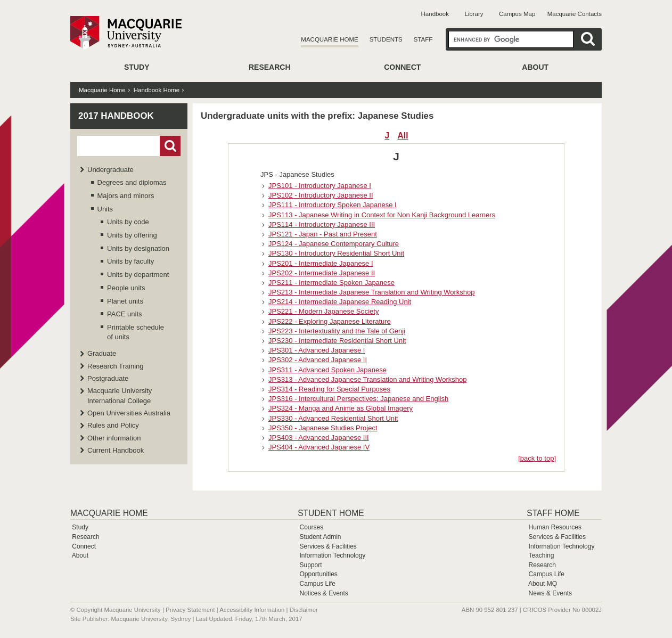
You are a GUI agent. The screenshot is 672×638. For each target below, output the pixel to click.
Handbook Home (157, 90)
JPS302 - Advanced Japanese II (318, 360)
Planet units (125, 301)
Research (270, 67)
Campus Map (517, 14)
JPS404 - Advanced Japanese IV (319, 447)
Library (474, 14)
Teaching (541, 555)
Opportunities (318, 574)
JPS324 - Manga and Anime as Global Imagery (341, 408)
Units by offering (132, 235)
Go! (170, 146)
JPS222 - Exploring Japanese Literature (330, 321)
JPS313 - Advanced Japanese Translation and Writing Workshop (367, 379)
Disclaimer (304, 610)
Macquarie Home (329, 39)
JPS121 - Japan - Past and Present (323, 234)
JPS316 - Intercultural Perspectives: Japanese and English (358, 399)
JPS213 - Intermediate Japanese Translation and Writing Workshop (372, 292)
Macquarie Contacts (575, 14)
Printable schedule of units (136, 332)
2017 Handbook (116, 116)
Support (310, 565)
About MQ (543, 584)
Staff (423, 39)
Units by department (138, 275)
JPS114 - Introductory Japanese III (322, 224)
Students (386, 39)
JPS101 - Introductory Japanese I (320, 186)
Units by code (128, 222)
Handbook (435, 14)
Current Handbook (116, 450)
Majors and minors (126, 196)
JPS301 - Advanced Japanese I (317, 350)
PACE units (125, 314)
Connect (402, 67)
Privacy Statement (190, 610)
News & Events (550, 593)
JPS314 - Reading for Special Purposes (329, 389)
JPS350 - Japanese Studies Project (323, 428)
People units (126, 288)
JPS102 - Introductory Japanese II (321, 195)
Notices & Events (323, 593)
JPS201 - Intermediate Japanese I (321, 263)
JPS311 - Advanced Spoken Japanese (327, 370)
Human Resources (555, 527)
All (403, 136)
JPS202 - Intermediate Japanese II (322, 273)
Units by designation (138, 248)
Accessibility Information (252, 610)
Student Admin (320, 537)
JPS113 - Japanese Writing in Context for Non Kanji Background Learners (382, 215)
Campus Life (317, 584)
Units (105, 209)
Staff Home (553, 513)
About (535, 67)
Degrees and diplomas (132, 182)
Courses (311, 527)
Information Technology (332, 555)
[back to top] (537, 458)
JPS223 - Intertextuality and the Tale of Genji (337, 331)
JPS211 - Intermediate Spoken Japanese (331, 283)
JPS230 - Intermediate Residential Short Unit (337, 341)
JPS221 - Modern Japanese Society (323, 311)
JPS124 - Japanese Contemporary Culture (334, 244)
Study (137, 67)
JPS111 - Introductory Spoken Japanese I (333, 205)
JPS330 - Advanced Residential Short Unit (333, 418)
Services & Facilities (328, 546)
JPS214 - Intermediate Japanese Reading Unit (340, 302)
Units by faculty (130, 261)
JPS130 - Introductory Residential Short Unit (336, 253)
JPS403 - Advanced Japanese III (319, 437)
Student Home (331, 513)
